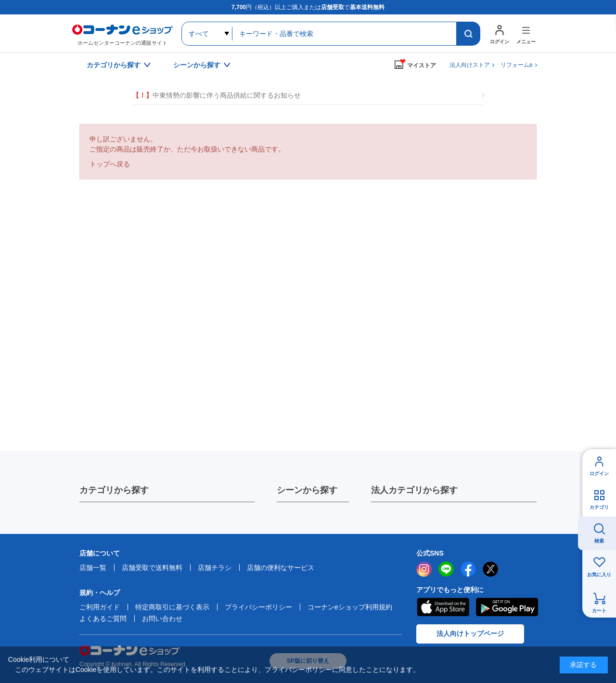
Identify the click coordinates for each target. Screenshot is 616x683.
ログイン (599, 474)
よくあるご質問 (103, 619)
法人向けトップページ (470, 633)
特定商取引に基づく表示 (172, 607)
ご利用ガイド (100, 607)
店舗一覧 (93, 568)
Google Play (507, 607)
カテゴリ (599, 507)
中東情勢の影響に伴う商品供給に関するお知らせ (217, 95)
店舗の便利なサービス (281, 568)
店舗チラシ (215, 568)
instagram (424, 569)
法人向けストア (470, 65)
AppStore (443, 607)
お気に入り (599, 575)
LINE (446, 569)
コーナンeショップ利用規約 (350, 607)
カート (599, 611)
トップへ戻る (110, 164)
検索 (599, 541)
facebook (468, 569)
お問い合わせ (162, 619)
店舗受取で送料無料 (152, 568)
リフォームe (517, 65)
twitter (490, 569)
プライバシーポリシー (258, 607)
